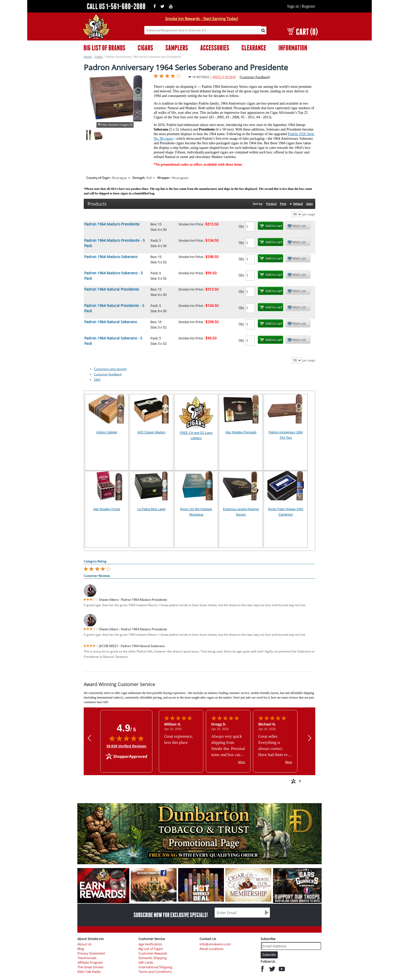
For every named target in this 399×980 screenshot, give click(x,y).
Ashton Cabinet (107, 432)
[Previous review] (89, 738)
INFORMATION (293, 48)
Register (308, 6)
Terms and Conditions (155, 972)
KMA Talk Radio (89, 972)
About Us (84, 944)
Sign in (293, 6)
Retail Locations (211, 949)
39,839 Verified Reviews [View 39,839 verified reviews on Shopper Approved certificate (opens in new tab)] (126, 746)
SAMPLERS (177, 48)
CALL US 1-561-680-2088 (116, 6)
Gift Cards (146, 963)
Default (298, 204)
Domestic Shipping (153, 958)
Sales (309, 204)
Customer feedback (108, 374)
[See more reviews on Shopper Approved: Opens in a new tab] (257, 781)
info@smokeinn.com (215, 944)
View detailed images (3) (117, 125)
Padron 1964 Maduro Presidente (112, 224)
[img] (126, 738)
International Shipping (155, 967)
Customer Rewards (153, 953)
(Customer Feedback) (255, 77)
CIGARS (145, 48)
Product (271, 204)
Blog (81, 949)
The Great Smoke (90, 967)
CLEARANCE (254, 48)
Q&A (97, 380)
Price (283, 204)
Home (88, 57)
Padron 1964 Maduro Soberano (111, 257)
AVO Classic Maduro (151, 432)
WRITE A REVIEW (224, 77)
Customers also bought (110, 369)
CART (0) (302, 32)
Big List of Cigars (151, 949)
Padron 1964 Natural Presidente (112, 289)
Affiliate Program (90, 963)
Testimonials (87, 958)
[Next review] (310, 738)
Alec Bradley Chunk (106, 509)
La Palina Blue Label (151, 509)
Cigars (99, 57)
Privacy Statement (91, 953)
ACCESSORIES (215, 48)
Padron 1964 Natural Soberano (111, 322)
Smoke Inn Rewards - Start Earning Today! (202, 19)
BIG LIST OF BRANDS (104, 48)
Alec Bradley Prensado (241, 432)
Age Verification (150, 944)
